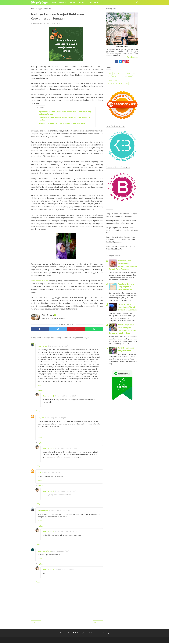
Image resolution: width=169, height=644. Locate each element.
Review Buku (130, 73)
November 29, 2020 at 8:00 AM (58, 347)
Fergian (41, 419)
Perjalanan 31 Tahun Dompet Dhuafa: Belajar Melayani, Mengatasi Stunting (64, 120)
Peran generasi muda (39, 282)
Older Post (98, 623)
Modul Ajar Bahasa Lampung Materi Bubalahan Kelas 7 (126, 287)
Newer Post (36, 623)
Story (73, 3)
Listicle (63, 3)
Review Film (118, 73)
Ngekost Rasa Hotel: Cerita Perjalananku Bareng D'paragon (62, 124)
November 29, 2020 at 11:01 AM (66, 397)
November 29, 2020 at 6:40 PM (66, 449)
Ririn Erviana (48, 397)
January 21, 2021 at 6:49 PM (61, 552)
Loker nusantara (44, 552)
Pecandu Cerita (89, 641)
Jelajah (93, 3)
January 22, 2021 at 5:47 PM (65, 571)
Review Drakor (126, 77)
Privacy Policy (82, 634)
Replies (40, 392)
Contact (69, 634)
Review (82, 3)
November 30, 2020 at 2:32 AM (60, 512)
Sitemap (109, 634)
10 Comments (56, 24)
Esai (54, 3)
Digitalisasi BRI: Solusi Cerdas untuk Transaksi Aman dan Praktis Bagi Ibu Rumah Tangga (65, 114)
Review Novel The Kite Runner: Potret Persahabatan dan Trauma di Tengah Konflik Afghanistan (121, 240)
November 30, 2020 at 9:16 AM (66, 533)
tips (126, 84)
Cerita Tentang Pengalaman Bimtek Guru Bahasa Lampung (127, 307)
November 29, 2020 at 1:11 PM (52, 474)
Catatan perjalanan (115, 84)
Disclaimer (97, 634)
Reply (40, 386)
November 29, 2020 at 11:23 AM (55, 419)
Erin (39, 474)
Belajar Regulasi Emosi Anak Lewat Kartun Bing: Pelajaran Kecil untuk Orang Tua (122, 230)
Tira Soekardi (43, 512)
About (59, 634)
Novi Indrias (42, 347)
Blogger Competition (115, 80)
